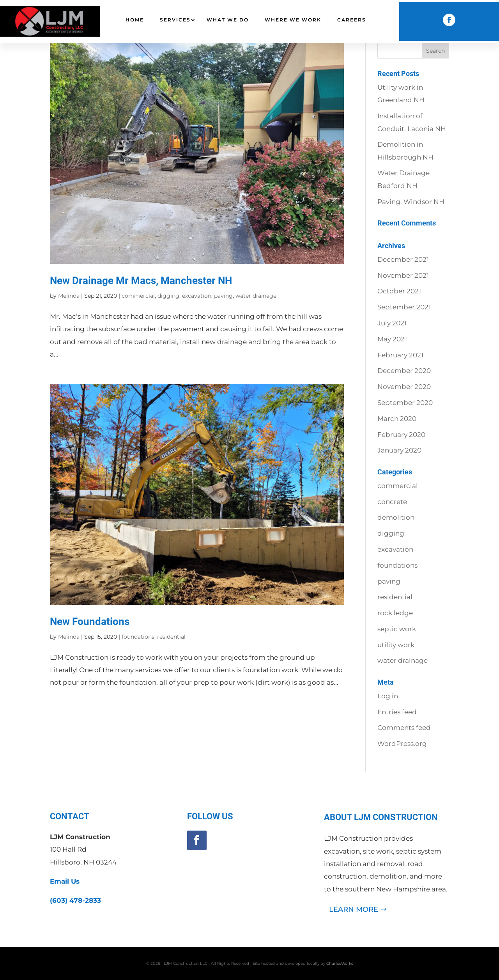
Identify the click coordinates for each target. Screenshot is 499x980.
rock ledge (395, 613)
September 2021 (404, 307)
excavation (197, 296)
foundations (138, 637)
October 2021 (399, 291)
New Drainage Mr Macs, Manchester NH (141, 281)
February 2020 (401, 435)
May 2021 (392, 339)
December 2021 (403, 259)
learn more (366, 909)
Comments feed (404, 728)
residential (171, 637)
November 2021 (403, 275)
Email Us (52, 881)
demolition (396, 517)
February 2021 (400, 355)
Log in (388, 696)
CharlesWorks (340, 963)
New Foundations (90, 621)
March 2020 (397, 419)
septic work (397, 629)
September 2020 (405, 403)
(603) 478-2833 (63, 900)
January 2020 (399, 450)
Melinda (69, 296)
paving (223, 296)
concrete (392, 502)
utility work (396, 645)
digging (168, 296)
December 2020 (404, 371)
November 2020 (404, 387)
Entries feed (397, 712)
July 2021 (392, 323)
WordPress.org (402, 744)
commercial (138, 296)
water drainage (256, 296)
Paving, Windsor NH (411, 202)
